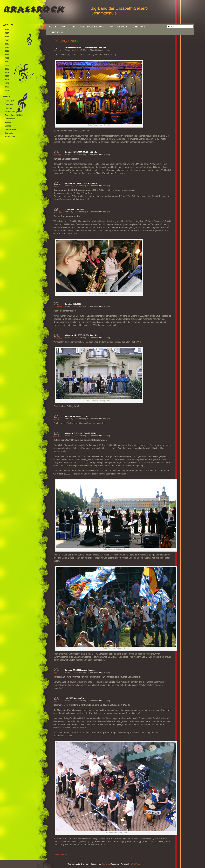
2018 (7, 33)
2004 (7, 83)
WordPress (135, 864)
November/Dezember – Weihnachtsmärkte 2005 (86, 48)
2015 (7, 44)
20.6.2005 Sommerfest (74, 698)
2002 (7, 90)
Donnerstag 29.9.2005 (74, 209)
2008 (7, 69)
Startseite (9, 133)
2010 (7, 62)
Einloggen (9, 101)
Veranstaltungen (12, 112)
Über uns (139, 27)
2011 (7, 58)
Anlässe (8, 122)
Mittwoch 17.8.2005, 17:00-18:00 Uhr (81, 433)
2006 (7, 76)
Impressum (56, 32)
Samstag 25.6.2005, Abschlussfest (80, 670)
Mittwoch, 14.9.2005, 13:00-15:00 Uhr (81, 335)
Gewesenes (10, 119)
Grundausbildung (92, 27)
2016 (7, 40)
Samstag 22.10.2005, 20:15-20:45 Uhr (81, 183)
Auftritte (68, 27)
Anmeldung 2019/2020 (15, 115)
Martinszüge (119, 27)
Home (52, 27)
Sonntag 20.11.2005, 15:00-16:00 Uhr (81, 152)
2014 (7, 47)
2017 (7, 37)
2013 (7, 51)
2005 (100, 50)
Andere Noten (11, 129)
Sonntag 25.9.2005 (73, 304)
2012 (7, 55)
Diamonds (106, 864)
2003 (7, 87)
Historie (8, 108)
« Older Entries (60, 855)
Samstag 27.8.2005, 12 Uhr (76, 416)
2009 (7, 65)
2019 (7, 29)
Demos (8, 126)
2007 (7, 72)
